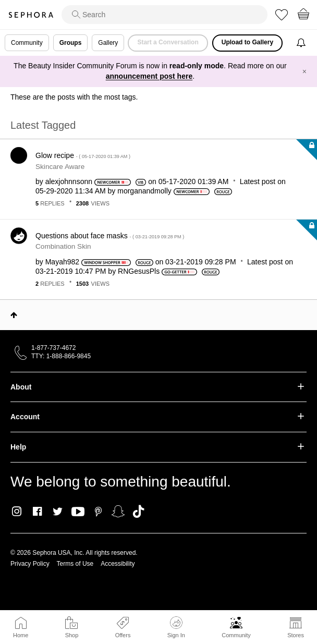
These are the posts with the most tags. (74, 97)
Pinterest (98, 512)
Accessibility (118, 564)
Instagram (17, 512)
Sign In (176, 627)
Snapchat (118, 512)
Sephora (31, 15)
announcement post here (149, 76)
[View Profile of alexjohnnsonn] (69, 181)
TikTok (138, 512)
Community (236, 635)
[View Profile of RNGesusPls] (139, 271)
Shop (72, 635)
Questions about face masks (110, 236)
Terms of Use (75, 564)
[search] (164, 15)
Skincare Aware (60, 167)
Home (21, 635)
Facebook (37, 512)
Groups (71, 43)
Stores (296, 635)
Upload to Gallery (247, 42)
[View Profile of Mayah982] (62, 262)
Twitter (58, 512)
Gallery (108, 43)
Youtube (78, 512)
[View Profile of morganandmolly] (144, 191)
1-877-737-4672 (53, 348)
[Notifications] (302, 43)
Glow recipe (83, 155)
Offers (123, 635)
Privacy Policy (30, 564)
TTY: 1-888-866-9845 (61, 356)
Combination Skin (63, 246)
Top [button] (14, 315)
